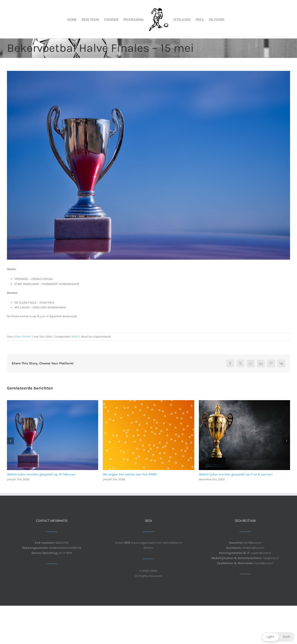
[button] (10, 441)
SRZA (75, 337)
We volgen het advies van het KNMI (130, 474)
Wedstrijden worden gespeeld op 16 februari (41, 474)
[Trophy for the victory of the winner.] (148, 165)
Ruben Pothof (22, 337)
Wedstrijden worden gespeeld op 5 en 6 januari (236, 474)
